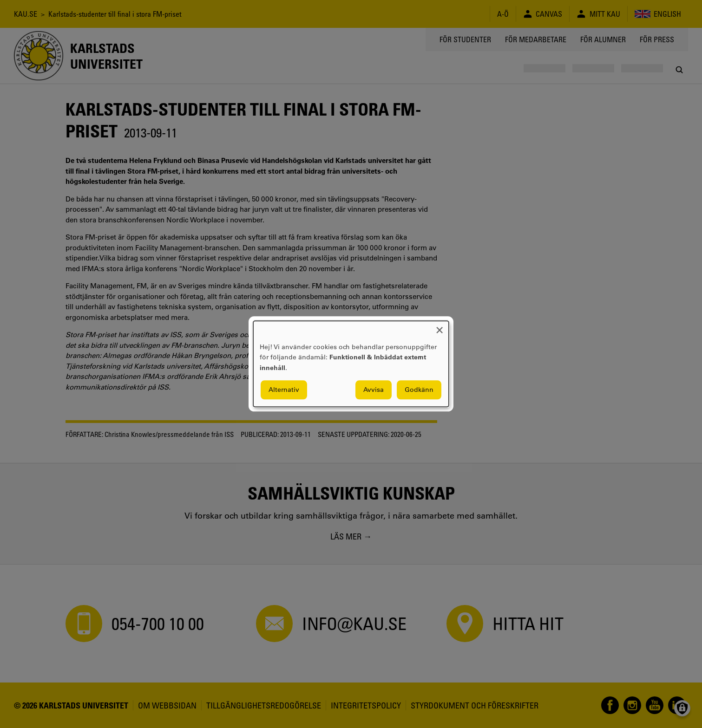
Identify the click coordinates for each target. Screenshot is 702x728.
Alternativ (284, 390)
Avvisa (374, 390)
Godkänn (419, 390)
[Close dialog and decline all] (440, 327)
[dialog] (351, 364)
